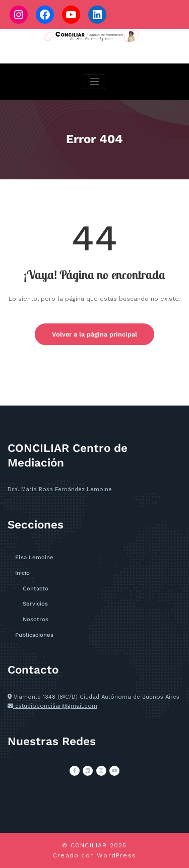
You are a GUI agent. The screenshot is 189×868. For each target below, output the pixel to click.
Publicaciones (34, 635)
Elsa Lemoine (34, 557)
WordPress (116, 855)
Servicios (35, 604)
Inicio (22, 573)
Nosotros (36, 619)
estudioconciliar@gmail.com (55, 706)
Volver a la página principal (94, 334)
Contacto (36, 589)
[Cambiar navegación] (94, 82)
